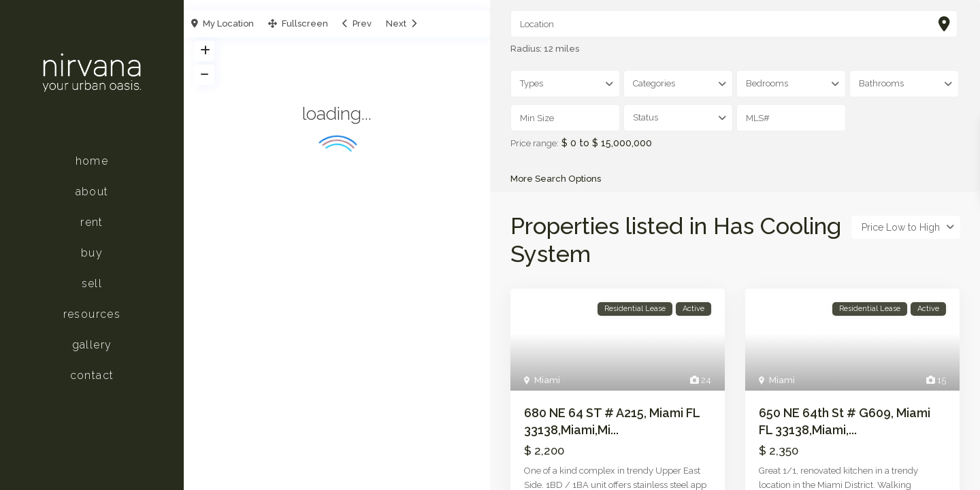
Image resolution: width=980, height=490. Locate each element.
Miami (547, 382)
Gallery (92, 345)
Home (92, 161)
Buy (92, 253)
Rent (92, 222)
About (92, 192)
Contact (92, 375)
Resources (92, 314)
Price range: (535, 144)
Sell (92, 283)
